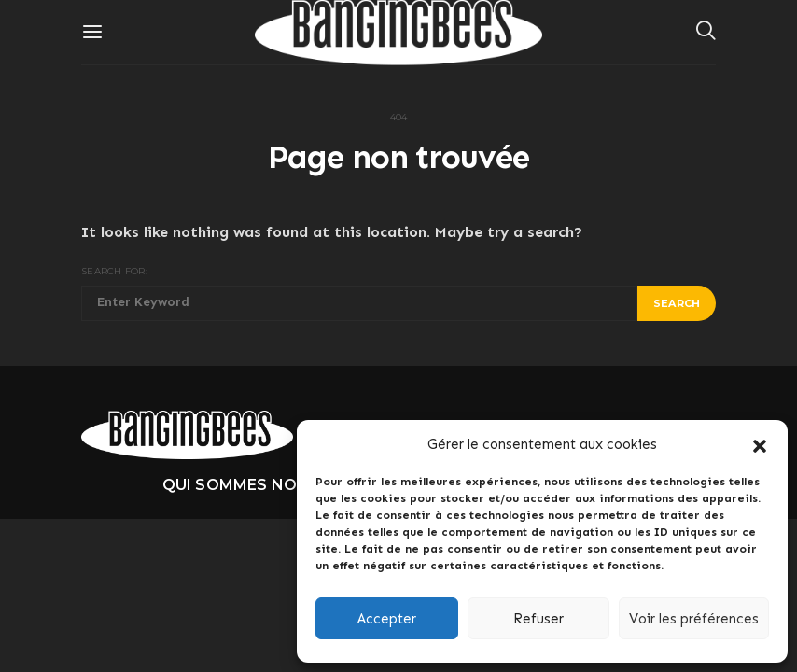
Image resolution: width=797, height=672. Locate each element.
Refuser (538, 619)
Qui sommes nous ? (247, 485)
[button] (760, 444)
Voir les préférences (694, 619)
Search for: (114, 271)
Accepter (387, 619)
